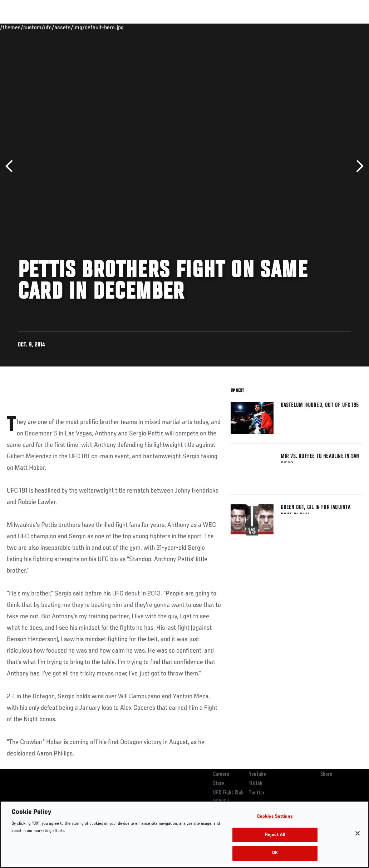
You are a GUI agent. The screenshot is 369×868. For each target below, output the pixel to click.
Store (219, 784)
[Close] (358, 833)
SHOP (326, 27)
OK (275, 853)
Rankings (50, 27)
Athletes (82, 27)
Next (357, 166)
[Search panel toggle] (346, 27)
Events (19, 27)
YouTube (257, 774)
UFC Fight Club (228, 793)
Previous (12, 166)
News (110, 27)
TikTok (256, 784)
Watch (260, 27)
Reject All (275, 835)
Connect (231, 27)
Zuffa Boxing (294, 27)
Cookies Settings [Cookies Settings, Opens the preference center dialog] (275, 817)
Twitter (257, 793)
